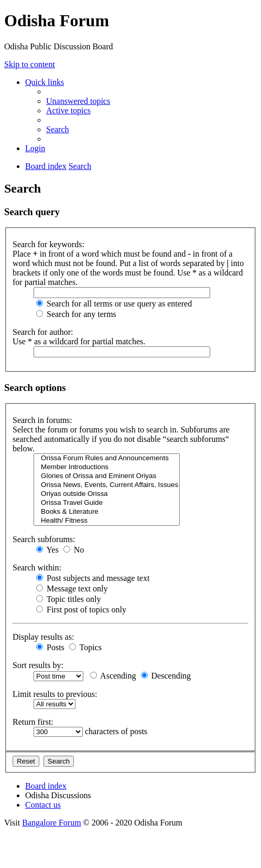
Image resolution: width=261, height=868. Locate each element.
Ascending (113, 676)
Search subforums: (44, 539)
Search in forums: (42, 420)
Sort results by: (38, 665)
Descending (166, 676)
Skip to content (30, 64)
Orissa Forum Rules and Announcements (107, 458)
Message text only (72, 589)
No (74, 550)
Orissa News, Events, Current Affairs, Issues (107, 485)
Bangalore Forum (51, 823)
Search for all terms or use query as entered (114, 304)
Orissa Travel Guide (107, 503)
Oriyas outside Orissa (107, 494)
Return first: (33, 722)
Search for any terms (76, 314)
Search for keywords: (48, 244)
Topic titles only (68, 599)
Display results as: (43, 637)
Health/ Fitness (107, 521)
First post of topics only (81, 610)
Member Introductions (107, 467)
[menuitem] (78, 101)
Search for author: (43, 332)
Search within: (37, 568)
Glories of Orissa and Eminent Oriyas (107, 476)
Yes (47, 550)
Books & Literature (107, 512)
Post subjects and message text (93, 578)
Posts (50, 647)
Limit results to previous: (55, 694)
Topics (85, 647)
